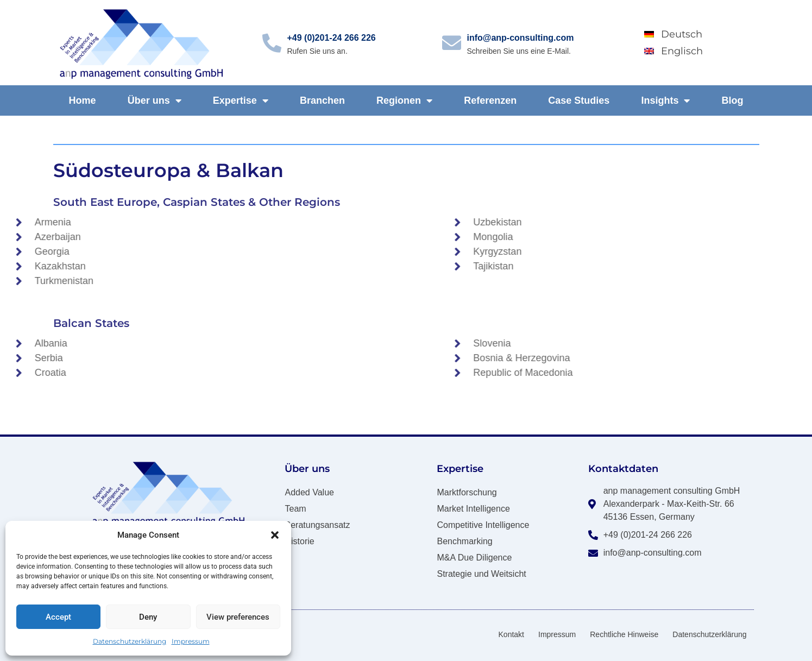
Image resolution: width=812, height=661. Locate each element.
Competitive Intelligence (483, 525)
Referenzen (490, 100)
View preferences (238, 617)
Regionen (404, 100)
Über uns (155, 100)
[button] (275, 535)
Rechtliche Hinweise (624, 634)
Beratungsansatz (317, 525)
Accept (58, 617)
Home (83, 100)
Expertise (241, 100)
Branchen (322, 100)
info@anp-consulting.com (520, 38)
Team (295, 509)
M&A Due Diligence (474, 558)
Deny (148, 617)
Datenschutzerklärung (130, 641)
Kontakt (511, 634)
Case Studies (579, 100)
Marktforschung (467, 492)
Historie (299, 541)
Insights (665, 100)
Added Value (309, 492)
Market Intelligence (473, 509)
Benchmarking (464, 541)
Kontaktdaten (623, 469)
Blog (733, 100)
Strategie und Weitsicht (481, 574)
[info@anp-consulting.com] (452, 43)
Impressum (191, 641)
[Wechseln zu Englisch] (695, 51)
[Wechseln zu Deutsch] (695, 34)
